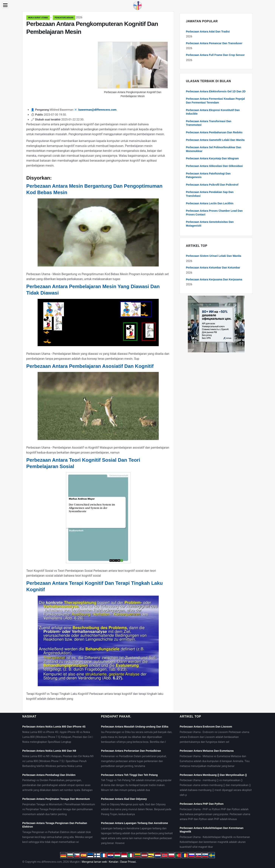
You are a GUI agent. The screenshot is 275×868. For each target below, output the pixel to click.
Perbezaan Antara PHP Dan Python (202, 804)
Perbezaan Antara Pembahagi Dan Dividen (49, 775)
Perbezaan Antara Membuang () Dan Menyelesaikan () (213, 775)
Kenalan (113, 862)
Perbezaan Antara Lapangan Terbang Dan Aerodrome (134, 823)
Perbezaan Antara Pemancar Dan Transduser (214, 43)
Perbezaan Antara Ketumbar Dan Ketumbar (213, 268)
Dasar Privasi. (128, 862)
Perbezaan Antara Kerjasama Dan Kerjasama (214, 279)
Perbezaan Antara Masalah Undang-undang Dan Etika (135, 727)
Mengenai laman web (94, 862)
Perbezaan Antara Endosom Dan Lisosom (206, 727)
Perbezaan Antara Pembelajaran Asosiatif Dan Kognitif (90, 366)
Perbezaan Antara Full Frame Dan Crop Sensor (215, 55)
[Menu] (5, 5)
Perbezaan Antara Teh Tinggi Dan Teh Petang (129, 775)
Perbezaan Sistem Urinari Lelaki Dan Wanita (214, 256)
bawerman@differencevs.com (97, 110)
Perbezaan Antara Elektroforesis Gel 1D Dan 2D (216, 91)
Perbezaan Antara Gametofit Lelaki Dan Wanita (215, 140)
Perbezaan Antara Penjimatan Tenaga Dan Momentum (56, 799)
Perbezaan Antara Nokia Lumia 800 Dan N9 (49, 751)
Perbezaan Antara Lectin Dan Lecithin (210, 203)
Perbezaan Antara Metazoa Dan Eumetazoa (207, 751)
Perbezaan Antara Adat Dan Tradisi (208, 32)
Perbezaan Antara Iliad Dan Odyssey (124, 799)
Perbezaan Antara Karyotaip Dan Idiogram (212, 158)
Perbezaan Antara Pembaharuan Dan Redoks (214, 132)
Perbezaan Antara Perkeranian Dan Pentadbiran (131, 751)
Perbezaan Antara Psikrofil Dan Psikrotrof (212, 185)
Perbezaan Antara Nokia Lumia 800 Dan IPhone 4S (54, 727)
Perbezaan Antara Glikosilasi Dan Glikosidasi (214, 166)
